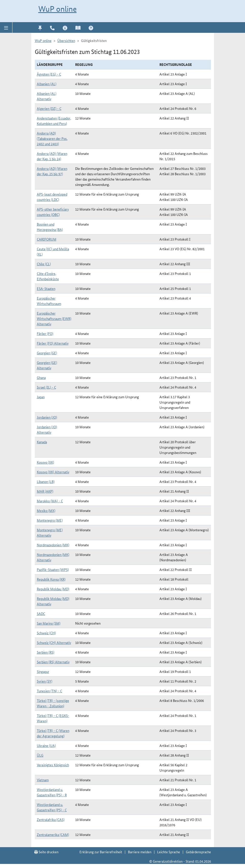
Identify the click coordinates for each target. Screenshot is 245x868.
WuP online (58, 9)
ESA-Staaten (46, 288)
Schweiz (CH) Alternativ (54, 642)
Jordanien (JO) (47, 417)
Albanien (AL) (47, 84)
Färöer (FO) (45, 333)
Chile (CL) (44, 264)
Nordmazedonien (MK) (53, 545)
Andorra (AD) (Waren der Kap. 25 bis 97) (52, 171)
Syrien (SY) (45, 681)
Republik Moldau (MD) (53, 589)
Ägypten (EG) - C (49, 74)
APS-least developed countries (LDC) (52, 197)
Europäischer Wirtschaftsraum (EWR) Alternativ (54, 318)
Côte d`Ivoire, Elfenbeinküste (48, 276)
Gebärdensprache (198, 852)
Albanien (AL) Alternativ (47, 96)
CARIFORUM (47, 239)
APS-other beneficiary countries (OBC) (53, 212)
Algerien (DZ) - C (49, 108)
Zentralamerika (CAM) (53, 834)
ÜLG (40, 755)
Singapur (43, 671)
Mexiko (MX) (46, 510)
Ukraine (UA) (46, 745)
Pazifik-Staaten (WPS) (53, 569)
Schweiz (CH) (46, 633)
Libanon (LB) (46, 481)
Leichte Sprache (169, 852)
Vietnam (43, 780)
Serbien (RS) (46, 652)
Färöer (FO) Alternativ (53, 343)
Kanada (42, 442)
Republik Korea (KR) (51, 579)
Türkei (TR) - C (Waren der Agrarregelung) (53, 733)
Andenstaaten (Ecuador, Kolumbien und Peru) (54, 121)
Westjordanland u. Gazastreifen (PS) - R (52, 792)
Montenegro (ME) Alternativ (50, 532)
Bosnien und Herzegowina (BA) (50, 227)
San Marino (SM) (49, 623)
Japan (41, 397)
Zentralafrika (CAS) (51, 819)
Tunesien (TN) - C (50, 691)
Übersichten (66, 40)
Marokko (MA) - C (50, 501)
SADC (41, 613)
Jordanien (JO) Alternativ (47, 429)
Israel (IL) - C (46, 387)
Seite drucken (46, 852)
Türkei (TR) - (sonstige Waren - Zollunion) (53, 703)
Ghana (41, 377)
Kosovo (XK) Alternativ (53, 472)
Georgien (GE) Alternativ (47, 365)
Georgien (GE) (47, 353)
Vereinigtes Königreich (53, 765)
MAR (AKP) (45, 491)
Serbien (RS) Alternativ (53, 662)
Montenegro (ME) (50, 520)
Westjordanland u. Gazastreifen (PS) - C (52, 807)
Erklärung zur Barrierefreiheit (101, 852)
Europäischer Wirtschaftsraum (49, 301)
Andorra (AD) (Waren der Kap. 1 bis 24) (52, 156)
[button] (6, 27)
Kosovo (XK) (45, 462)
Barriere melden (140, 852)
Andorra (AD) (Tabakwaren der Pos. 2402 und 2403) (52, 138)
